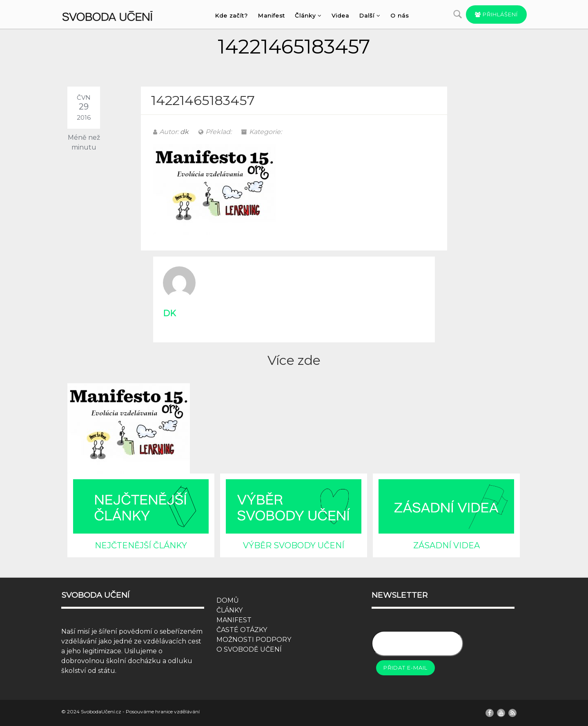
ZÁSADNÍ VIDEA (447, 545)
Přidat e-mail (405, 668)
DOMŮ (228, 600)
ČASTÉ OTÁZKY (242, 630)
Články (308, 16)
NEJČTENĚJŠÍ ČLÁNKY (141, 545)
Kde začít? (231, 16)
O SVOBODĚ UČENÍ (249, 649)
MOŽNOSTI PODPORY (254, 640)
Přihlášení (496, 14)
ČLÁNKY (229, 610)
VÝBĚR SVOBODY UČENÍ (294, 545)
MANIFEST (234, 620)
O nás (400, 16)
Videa (340, 16)
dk (184, 132)
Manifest (271, 16)
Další (370, 16)
